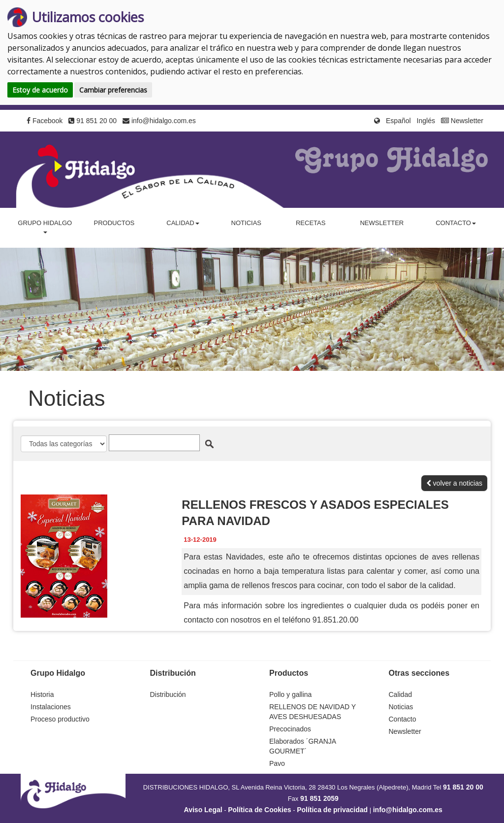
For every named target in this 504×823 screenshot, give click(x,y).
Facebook (45, 121)
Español (398, 121)
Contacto (403, 719)
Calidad (400, 694)
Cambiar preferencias (113, 90)
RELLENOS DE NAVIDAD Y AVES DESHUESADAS (313, 712)
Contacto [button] (456, 223)
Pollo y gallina (290, 694)
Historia (42, 694)
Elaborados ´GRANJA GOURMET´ (302, 746)
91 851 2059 (319, 798)
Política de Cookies (259, 810)
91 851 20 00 (93, 121)
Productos (114, 223)
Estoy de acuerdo (40, 90)
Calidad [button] (183, 223)
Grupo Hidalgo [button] (45, 226)
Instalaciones (51, 707)
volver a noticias (454, 483)
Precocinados (290, 729)
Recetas (311, 223)
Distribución (168, 694)
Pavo (277, 763)
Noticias (246, 223)
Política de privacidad (332, 810)
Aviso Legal (203, 810)
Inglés (426, 121)
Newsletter (462, 121)
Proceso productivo (60, 719)
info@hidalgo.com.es (159, 121)
